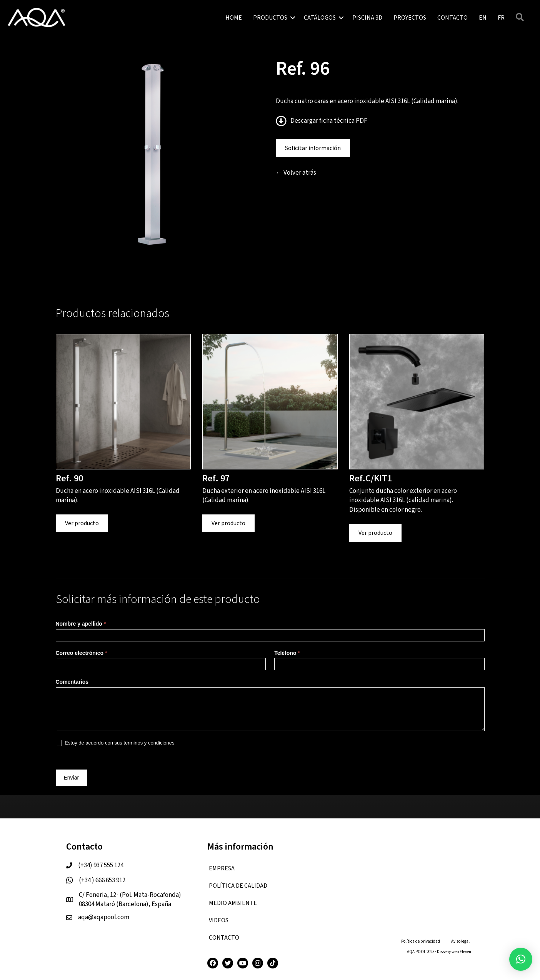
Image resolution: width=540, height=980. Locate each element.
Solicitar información (313, 148)
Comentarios (72, 682)
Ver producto (82, 523)
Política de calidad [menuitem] (238, 886)
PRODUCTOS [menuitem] (270, 18)
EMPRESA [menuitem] (222, 868)
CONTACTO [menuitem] (452, 18)
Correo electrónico (82, 653)
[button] (293, 18)
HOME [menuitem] (234, 18)
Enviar (72, 778)
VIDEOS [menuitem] (219, 920)
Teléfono (287, 653)
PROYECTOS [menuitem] (410, 18)
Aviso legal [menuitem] (460, 941)
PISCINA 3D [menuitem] (367, 18)
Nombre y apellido (81, 624)
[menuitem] (483, 18)
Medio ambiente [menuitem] (233, 903)
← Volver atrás (296, 173)
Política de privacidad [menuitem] (421, 941)
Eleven (465, 952)
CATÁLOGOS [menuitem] (320, 18)
